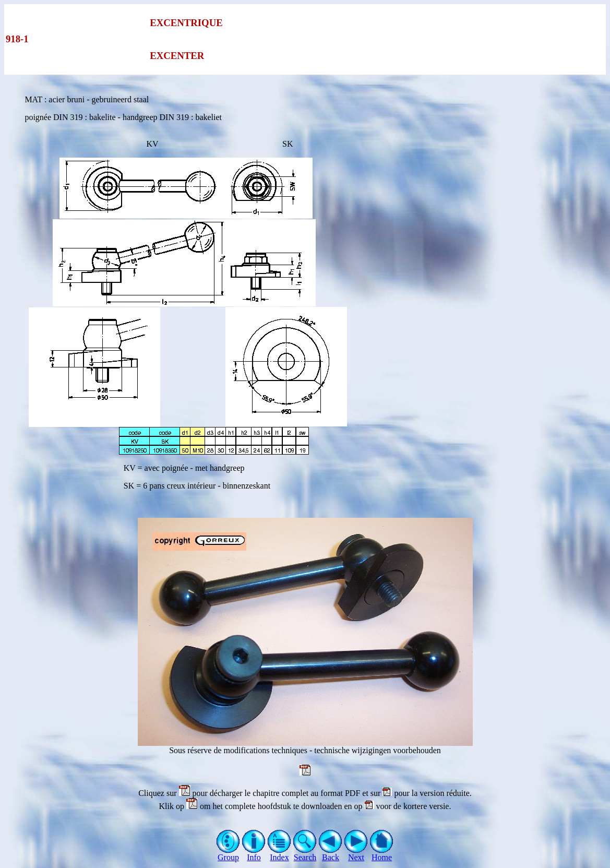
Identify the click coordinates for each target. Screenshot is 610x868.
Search (305, 854)
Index (279, 854)
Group (228, 854)
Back (331, 854)
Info (254, 854)
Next (356, 854)
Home (382, 854)
